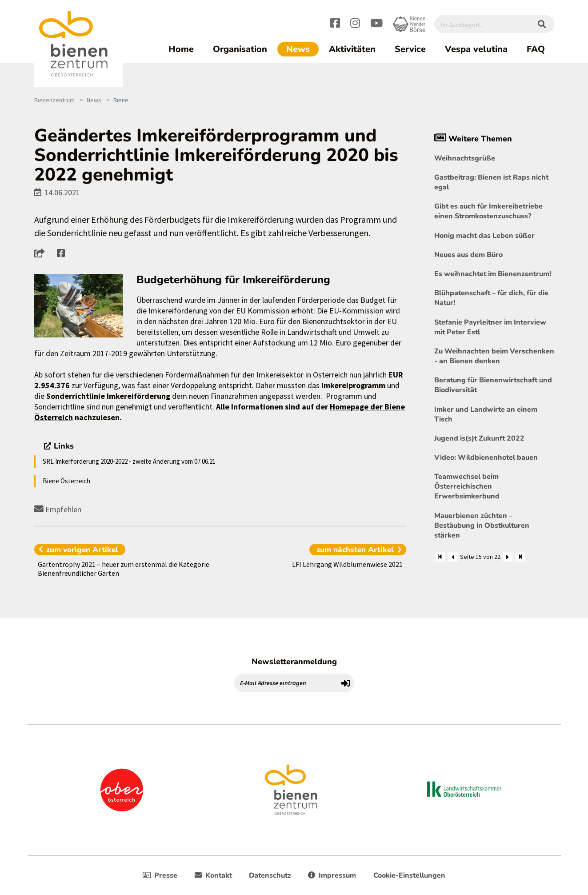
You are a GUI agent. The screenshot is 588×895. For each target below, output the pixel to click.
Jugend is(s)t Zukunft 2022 (479, 438)
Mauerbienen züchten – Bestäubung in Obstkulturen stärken (482, 526)
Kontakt (213, 875)
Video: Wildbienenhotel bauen (486, 458)
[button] (42, 253)
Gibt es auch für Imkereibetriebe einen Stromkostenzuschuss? (488, 211)
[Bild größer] (79, 306)
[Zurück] (453, 557)
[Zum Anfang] (440, 557)
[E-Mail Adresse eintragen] (286, 683)
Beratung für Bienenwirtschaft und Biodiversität (493, 385)
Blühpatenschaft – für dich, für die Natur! (491, 298)
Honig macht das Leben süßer (484, 236)
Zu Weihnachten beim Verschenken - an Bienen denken (494, 356)
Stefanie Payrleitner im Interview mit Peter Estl (490, 327)
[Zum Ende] (520, 557)
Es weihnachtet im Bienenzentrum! (493, 274)
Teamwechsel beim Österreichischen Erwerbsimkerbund (467, 486)
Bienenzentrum (54, 100)
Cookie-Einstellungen (409, 875)
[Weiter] (508, 557)
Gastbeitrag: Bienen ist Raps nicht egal (491, 182)
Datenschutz (270, 875)
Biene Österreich (66, 481)
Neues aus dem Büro (468, 255)
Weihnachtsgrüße (465, 158)
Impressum (332, 875)
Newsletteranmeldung (294, 662)
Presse (160, 875)
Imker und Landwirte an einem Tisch (486, 414)
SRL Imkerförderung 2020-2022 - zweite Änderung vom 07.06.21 (129, 461)
